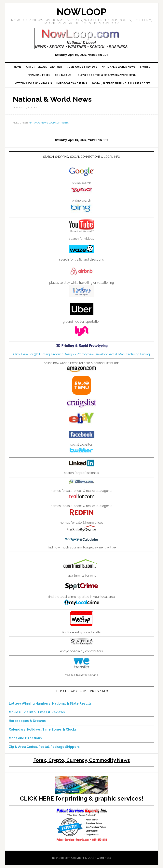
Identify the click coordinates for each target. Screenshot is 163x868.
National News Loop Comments (49, 123)
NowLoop (81, 12)
